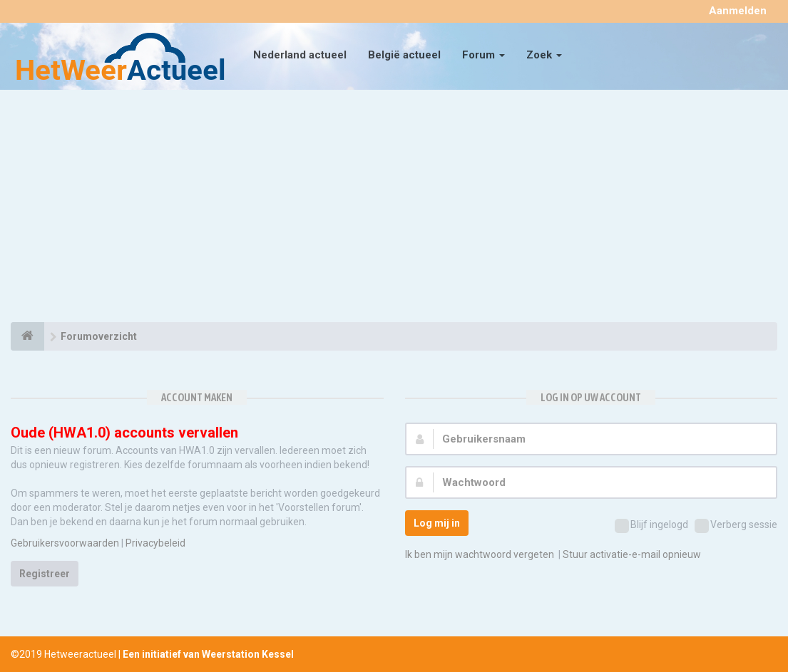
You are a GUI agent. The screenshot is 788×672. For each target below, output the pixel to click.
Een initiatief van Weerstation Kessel (208, 654)
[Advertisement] (394, 208)
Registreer (45, 574)
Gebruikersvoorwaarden (65, 543)
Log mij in (437, 523)
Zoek (544, 55)
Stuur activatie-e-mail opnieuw (632, 554)
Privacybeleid (155, 543)
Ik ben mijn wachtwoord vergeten (480, 554)
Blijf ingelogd (651, 526)
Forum (483, 55)
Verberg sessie (736, 526)
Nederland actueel (300, 55)
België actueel (404, 55)
